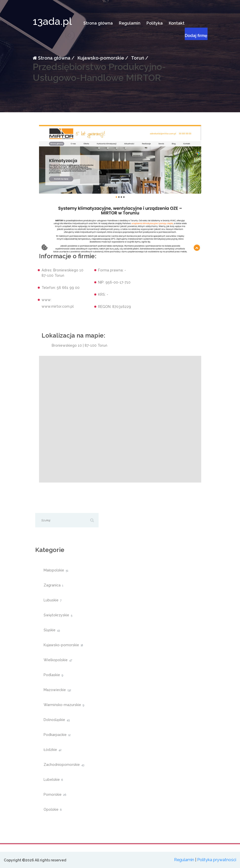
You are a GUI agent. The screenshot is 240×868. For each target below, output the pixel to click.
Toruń (137, 58)
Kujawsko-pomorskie (100, 58)
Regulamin (130, 23)
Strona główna (98, 23)
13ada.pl (52, 21)
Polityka (155, 23)
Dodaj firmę (196, 36)
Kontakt (177, 23)
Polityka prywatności (217, 860)
